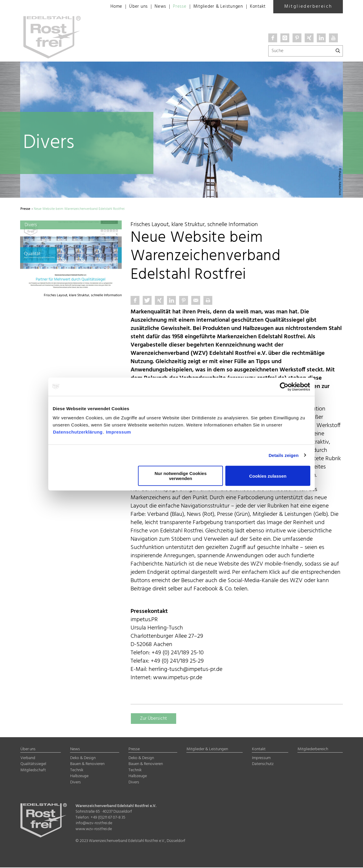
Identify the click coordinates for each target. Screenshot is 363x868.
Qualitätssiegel (33, 765)
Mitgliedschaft (33, 771)
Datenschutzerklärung (78, 432)
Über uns (130, 7)
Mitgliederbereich (308, 7)
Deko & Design (83, 759)
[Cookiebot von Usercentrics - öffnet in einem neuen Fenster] (284, 387)
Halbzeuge (79, 777)
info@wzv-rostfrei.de (94, 824)
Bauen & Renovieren (87, 765)
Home (107, 7)
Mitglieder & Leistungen (214, 7)
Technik (77, 771)
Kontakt (257, 7)
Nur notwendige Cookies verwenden (181, 476)
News (153, 7)
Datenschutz (263, 765)
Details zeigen (284, 455)
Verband (28, 759)
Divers (76, 783)
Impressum (119, 432)
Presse (173, 7)
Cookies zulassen (268, 476)
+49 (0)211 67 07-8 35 (108, 818)
